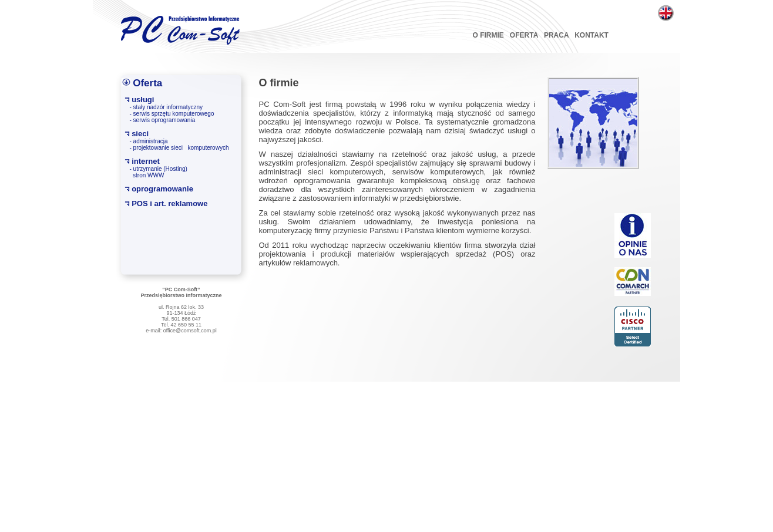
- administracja (149, 141)
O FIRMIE (488, 35)
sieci (140, 134)
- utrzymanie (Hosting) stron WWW (159, 172)
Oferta (147, 83)
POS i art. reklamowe (169, 203)
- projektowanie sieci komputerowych (179, 148)
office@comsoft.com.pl (190, 331)
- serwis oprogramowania (163, 120)
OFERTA (524, 35)
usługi (143, 100)
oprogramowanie (162, 189)
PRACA (556, 35)
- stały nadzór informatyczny (167, 107)
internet (146, 161)
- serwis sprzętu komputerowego (172, 114)
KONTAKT (591, 35)
